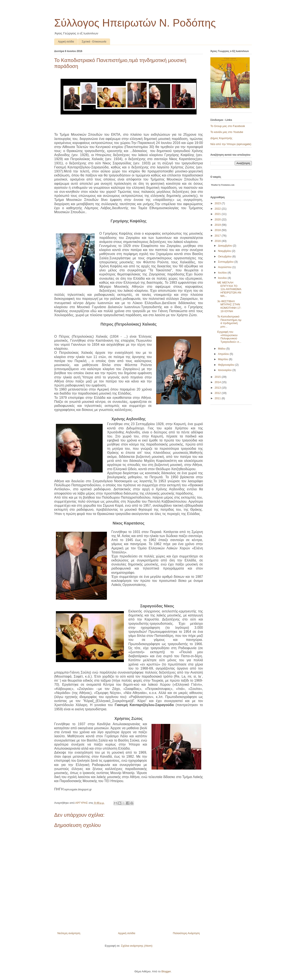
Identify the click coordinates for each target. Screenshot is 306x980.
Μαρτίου (224, 359)
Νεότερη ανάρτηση (69, 933)
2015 (218, 377)
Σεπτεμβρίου (226, 262)
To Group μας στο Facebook (228, 126)
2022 (218, 209)
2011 (218, 398)
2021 (218, 214)
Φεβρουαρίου (227, 365)
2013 (218, 388)
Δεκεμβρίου (225, 246)
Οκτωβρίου (225, 256)
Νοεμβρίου (225, 251)
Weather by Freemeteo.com (223, 185)
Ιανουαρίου (225, 370)
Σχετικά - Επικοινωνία (94, 42)
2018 (218, 230)
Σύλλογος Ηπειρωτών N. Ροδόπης (135, 23)
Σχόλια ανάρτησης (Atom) (137, 946)
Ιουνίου (223, 278)
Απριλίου (224, 354)
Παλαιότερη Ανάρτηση (186, 933)
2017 (218, 236)
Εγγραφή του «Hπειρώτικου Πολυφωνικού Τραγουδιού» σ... (229, 337)
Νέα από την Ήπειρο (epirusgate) (231, 144)
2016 (218, 241)
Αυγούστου (225, 267)
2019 (218, 225)
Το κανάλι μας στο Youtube (227, 132)
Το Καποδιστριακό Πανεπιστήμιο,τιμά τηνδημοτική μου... (229, 321)
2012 (218, 393)
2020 (218, 219)
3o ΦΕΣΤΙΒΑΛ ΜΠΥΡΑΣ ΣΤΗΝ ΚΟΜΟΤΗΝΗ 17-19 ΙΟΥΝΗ (229, 306)
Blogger (166, 971)
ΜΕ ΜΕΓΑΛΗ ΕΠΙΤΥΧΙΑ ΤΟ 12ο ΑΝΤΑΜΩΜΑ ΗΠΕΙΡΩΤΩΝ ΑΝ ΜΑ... (229, 289)
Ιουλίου (223, 273)
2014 (218, 382)
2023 (218, 203)
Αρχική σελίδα (66, 42)
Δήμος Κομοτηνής (221, 138)
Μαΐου (222, 349)
